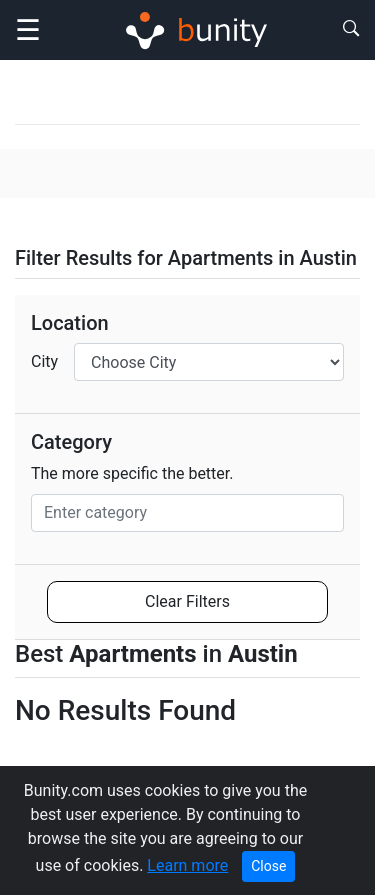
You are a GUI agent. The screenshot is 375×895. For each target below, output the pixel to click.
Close (268, 866)
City (44, 361)
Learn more (187, 865)
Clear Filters (187, 601)
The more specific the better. (132, 473)
